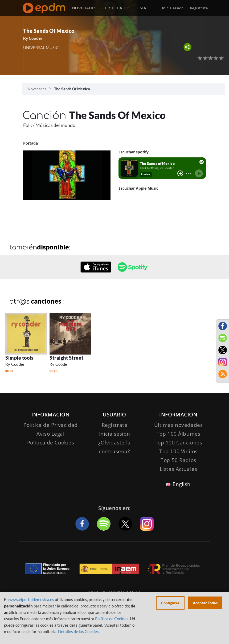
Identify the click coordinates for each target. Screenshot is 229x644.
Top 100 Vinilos (178, 451)
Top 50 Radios (178, 460)
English (182, 484)
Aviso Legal (50, 434)
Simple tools (19, 358)
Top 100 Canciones (179, 443)
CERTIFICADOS (116, 8)
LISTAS (143, 8)
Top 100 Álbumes (179, 434)
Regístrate (199, 8)
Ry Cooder (33, 38)
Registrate (115, 425)
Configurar (170, 603)
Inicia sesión (173, 8)
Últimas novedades (179, 425)
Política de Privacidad (51, 425)
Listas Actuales (179, 469)
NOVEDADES (84, 8)
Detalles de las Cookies (78, 631)
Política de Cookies (51, 443)
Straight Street (66, 358)
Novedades (37, 89)
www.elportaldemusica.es (32, 599)
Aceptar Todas (205, 603)
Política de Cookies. (112, 619)
